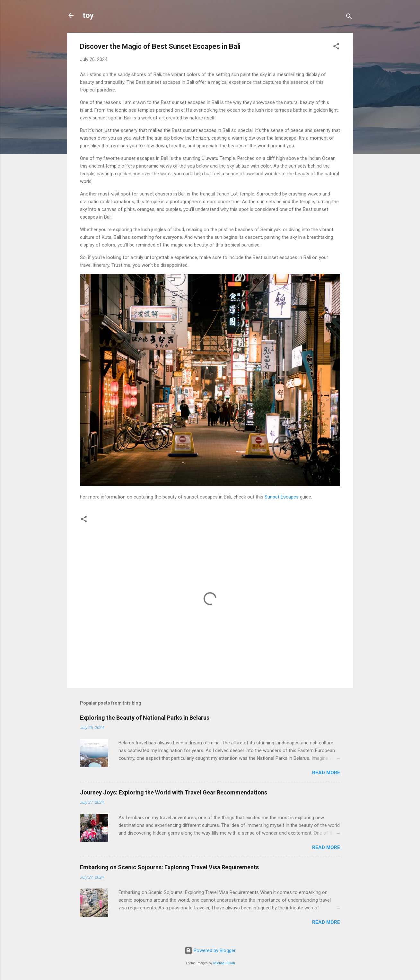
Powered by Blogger (210, 950)
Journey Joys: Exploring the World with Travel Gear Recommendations (174, 792)
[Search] (349, 17)
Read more (326, 773)
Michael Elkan (224, 963)
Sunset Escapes (282, 497)
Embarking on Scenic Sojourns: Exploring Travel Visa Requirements (169, 867)
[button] (336, 47)
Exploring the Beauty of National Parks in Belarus (145, 718)
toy (88, 15)
